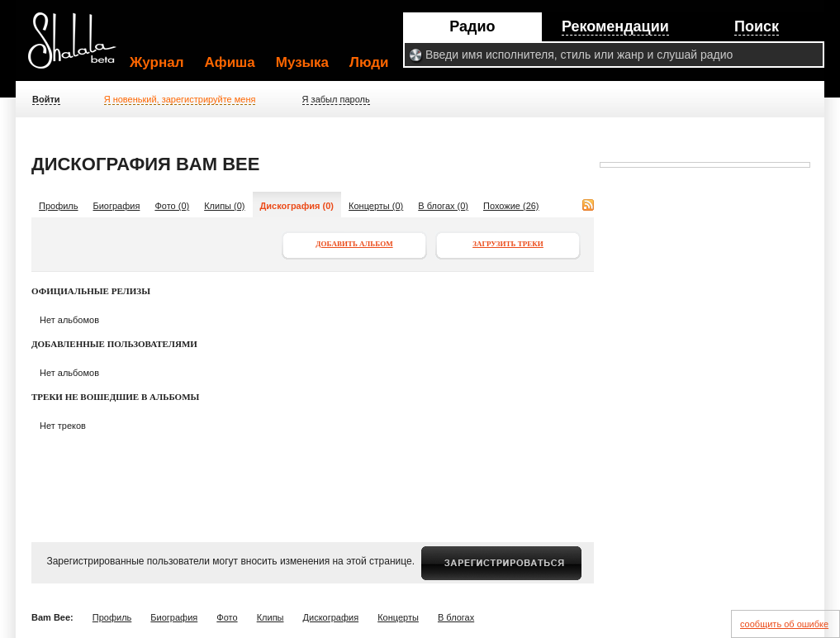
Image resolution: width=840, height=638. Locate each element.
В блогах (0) (443, 206)
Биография (117, 206)
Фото (227, 617)
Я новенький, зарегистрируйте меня (180, 99)
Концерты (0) (376, 206)
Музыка (302, 62)
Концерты (398, 617)
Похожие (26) (511, 206)
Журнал (157, 62)
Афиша (230, 62)
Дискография (331, 617)
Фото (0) (172, 206)
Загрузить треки (508, 244)
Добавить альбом (354, 244)
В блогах (456, 617)
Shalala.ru (79, 47)
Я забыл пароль (336, 99)
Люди (369, 62)
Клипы (271, 617)
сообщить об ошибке (784, 624)
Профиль (59, 206)
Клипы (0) (224, 206)
